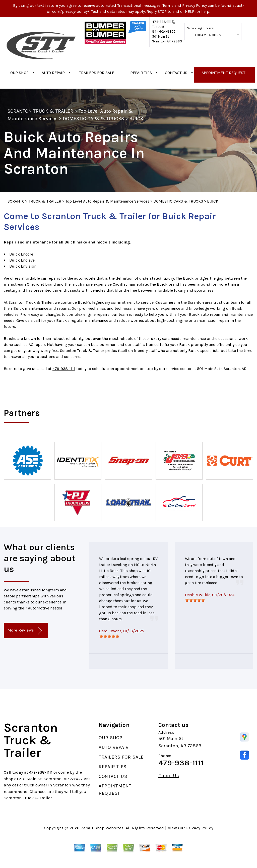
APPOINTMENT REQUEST (223, 73)
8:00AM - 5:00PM (208, 35)
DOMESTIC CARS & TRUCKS (93, 119)
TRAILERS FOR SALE (97, 73)
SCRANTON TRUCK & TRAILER (40, 111)
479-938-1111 (162, 22)
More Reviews (25, 631)
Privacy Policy (200, 828)
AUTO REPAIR (53, 73)
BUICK (136, 119)
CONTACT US (176, 73)
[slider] (109, 636)
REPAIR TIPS (141, 73)
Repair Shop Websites (102, 828)
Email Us (169, 776)
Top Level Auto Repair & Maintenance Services (107, 201)
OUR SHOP (19, 73)
